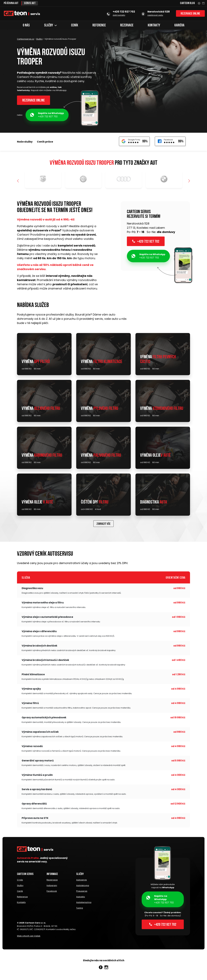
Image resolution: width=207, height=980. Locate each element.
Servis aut (30, 3)
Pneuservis (82, 891)
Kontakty (154, 25)
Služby (50, 25)
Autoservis (82, 880)
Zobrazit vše (103, 524)
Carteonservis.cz (26, 39)
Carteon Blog (187, 3)
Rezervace (127, 25)
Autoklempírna (84, 902)
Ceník (75, 25)
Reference (99, 25)
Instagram (52, 886)
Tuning (80, 908)
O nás (26, 25)
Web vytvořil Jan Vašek (29, 936)
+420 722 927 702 (47, 115)
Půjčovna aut (11, 3)
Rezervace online (190, 14)
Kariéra (179, 25)
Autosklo (81, 897)
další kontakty (119, 15)
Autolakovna (83, 886)
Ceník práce (45, 142)
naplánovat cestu (155, 15)
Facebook (52, 891)
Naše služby (25, 142)
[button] (189, 181)
